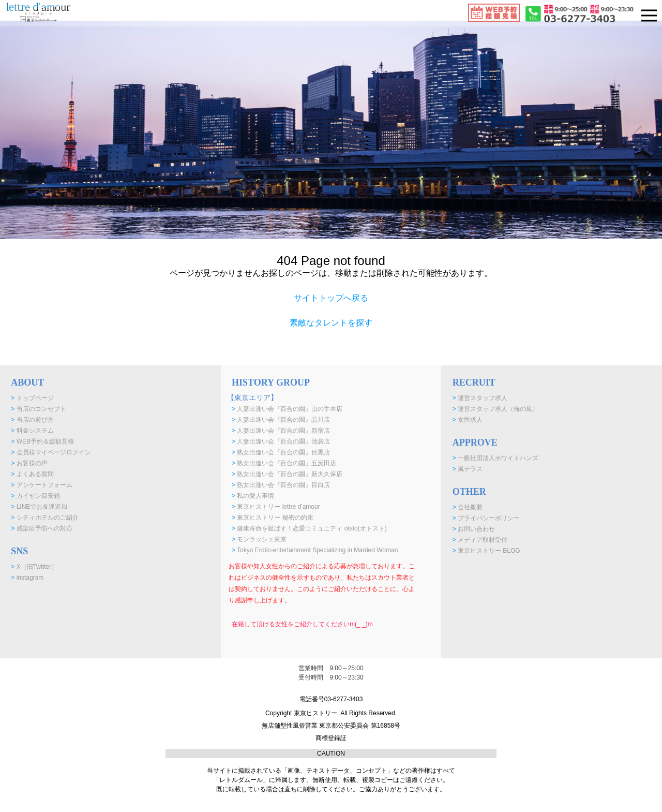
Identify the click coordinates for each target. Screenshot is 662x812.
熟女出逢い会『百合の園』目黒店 (281, 452)
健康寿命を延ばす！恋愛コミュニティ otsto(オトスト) (309, 528)
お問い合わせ (474, 529)
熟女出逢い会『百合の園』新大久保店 (287, 474)
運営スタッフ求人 (480, 398)
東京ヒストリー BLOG (486, 551)
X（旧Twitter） (34, 567)
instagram (27, 578)
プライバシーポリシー (486, 518)
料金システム (32, 431)
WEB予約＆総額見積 (42, 441)
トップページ (32, 398)
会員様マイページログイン (51, 452)
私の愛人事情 (253, 496)
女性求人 (468, 420)
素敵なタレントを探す (331, 323)
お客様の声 (29, 463)
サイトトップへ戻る (331, 298)
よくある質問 (32, 474)
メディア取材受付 (480, 540)
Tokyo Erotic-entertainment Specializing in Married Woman (315, 550)
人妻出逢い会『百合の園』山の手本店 (287, 409)
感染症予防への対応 (41, 528)
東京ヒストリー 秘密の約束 (273, 518)
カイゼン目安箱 (35, 496)
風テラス (468, 469)
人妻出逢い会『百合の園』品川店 (281, 420)
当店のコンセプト (38, 409)
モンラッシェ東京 (259, 539)
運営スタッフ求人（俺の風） (495, 409)
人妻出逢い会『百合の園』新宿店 (281, 431)
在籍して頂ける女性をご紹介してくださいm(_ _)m (302, 624)
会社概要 (468, 507)
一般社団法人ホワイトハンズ (495, 458)
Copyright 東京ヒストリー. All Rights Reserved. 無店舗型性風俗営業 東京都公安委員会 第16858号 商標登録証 (331, 726)
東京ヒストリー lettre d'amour (276, 507)
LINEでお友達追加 (39, 507)
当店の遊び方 (32, 420)
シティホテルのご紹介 (44, 518)
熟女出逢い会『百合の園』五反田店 (284, 463)
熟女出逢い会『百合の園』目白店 (281, 485)
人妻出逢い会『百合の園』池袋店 (281, 441)
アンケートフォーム (41, 485)
